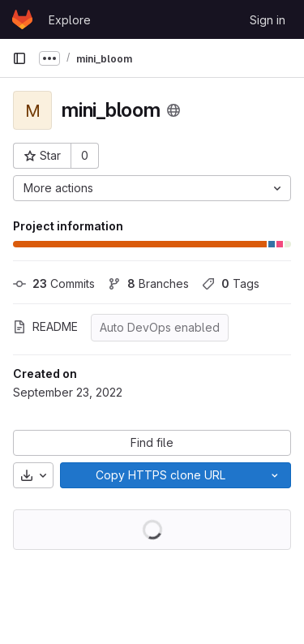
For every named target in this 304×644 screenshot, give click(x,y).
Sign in (268, 20)
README (45, 326)
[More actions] (152, 188)
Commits (54, 283)
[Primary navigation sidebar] (19, 58)
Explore (70, 20)
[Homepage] (22, 19)
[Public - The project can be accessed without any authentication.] (173, 110)
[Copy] (160, 475)
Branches (148, 283)
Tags (231, 283)
